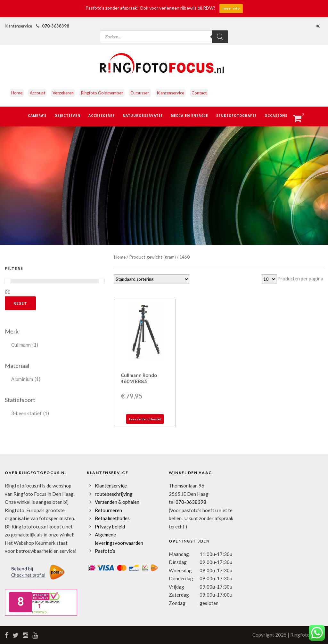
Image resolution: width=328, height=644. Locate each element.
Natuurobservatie (143, 116)
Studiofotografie (236, 116)
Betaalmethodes (112, 518)
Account (37, 93)
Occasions (276, 116)
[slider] (8, 281)
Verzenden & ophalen (117, 502)
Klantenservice (171, 93)
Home (17, 93)
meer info (231, 8)
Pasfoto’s (105, 551)
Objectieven (67, 116)
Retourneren (108, 510)
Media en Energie (189, 116)
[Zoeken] (220, 37)
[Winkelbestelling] (152, 279)
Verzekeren (63, 93)
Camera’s (37, 116)
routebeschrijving (114, 494)
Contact (199, 93)
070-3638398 (56, 26)
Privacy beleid (110, 527)
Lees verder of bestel (145, 419)
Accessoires (102, 116)
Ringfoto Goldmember (102, 93)
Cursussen (140, 93)
